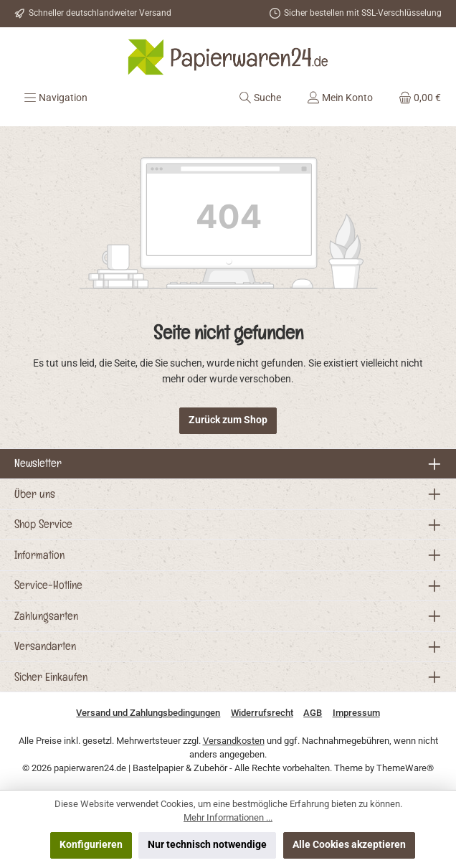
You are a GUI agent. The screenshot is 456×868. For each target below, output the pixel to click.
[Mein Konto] (340, 98)
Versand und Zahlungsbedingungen (148, 713)
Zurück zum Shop (228, 420)
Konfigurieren (91, 845)
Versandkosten (234, 741)
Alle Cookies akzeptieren (349, 845)
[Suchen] (260, 98)
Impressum (356, 713)
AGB (313, 713)
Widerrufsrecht (262, 713)
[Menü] (56, 98)
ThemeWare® (405, 768)
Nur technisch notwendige (207, 845)
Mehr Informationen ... (228, 817)
